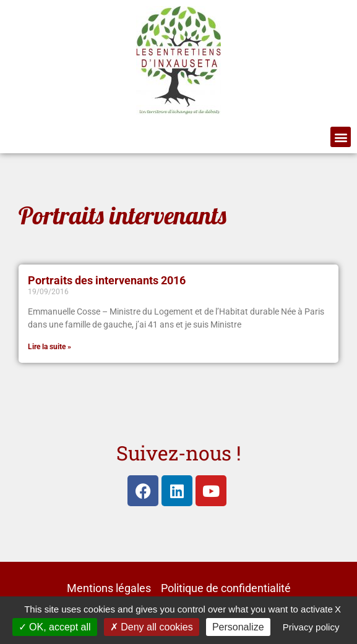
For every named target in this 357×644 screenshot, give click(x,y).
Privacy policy (311, 627)
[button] (341, 137)
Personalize (238, 627)
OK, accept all (55, 627)
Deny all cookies (152, 627)
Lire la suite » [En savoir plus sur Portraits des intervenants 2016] (49, 347)
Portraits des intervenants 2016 (107, 281)
